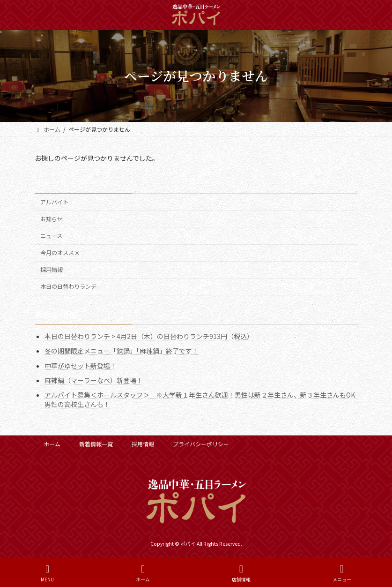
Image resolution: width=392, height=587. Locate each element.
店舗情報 (241, 573)
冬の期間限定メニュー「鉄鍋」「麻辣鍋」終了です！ (122, 351)
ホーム (52, 444)
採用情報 (52, 270)
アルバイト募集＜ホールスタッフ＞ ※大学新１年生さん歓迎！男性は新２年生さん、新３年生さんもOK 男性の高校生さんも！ (203, 399)
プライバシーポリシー (201, 444)
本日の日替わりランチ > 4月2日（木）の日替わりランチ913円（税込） (149, 336)
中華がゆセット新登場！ (81, 365)
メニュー (342, 573)
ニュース (51, 236)
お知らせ (52, 219)
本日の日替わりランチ (68, 286)
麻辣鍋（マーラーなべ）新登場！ (94, 380)
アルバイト (54, 202)
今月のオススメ (60, 253)
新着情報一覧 (96, 444)
